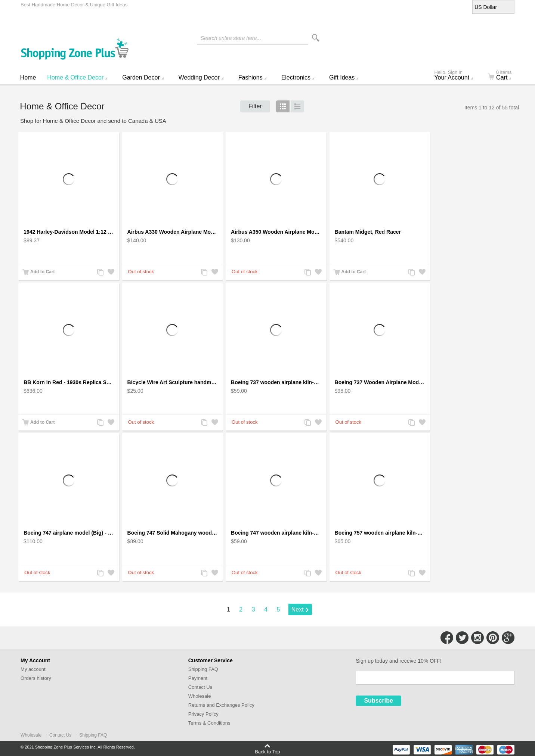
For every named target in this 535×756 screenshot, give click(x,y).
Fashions (251, 77)
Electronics (296, 77)
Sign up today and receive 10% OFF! (399, 661)
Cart (504, 76)
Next (298, 609)
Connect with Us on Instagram (477, 638)
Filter (255, 106)
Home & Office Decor (75, 77)
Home (28, 77)
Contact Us (200, 687)
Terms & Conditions (209, 723)
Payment (198, 678)
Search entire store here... (231, 38)
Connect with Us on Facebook (447, 638)
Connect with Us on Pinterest (493, 638)
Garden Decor (141, 77)
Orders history (36, 678)
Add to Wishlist (111, 273)
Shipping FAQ (203, 669)
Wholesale (200, 696)
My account (33, 669)
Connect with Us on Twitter (462, 638)
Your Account (457, 76)
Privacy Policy (203, 714)
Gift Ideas (342, 77)
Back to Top (267, 752)
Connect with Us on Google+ (508, 638)
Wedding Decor (199, 77)
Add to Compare (100, 273)
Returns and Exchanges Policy (221, 705)
